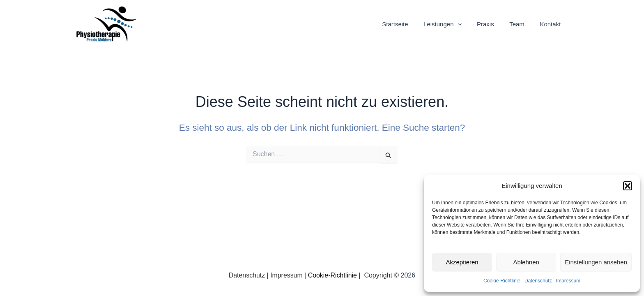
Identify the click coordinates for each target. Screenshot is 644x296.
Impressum (568, 281)
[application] (468, 24)
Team (521, 24)
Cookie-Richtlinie (502, 281)
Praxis (493, 24)
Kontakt (552, 24)
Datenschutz (538, 281)
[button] (628, 186)
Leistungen (453, 24)
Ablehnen (526, 262)
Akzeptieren (462, 262)
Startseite (409, 24)
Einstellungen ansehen (596, 262)
